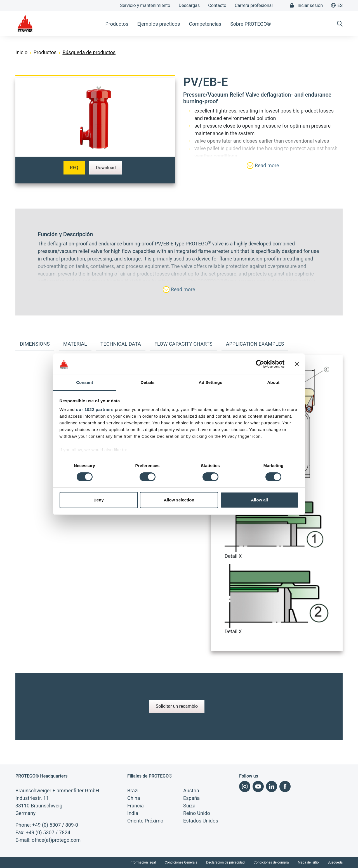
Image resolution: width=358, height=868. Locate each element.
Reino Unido (197, 813)
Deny (99, 500)
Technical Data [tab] (121, 344)
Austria (191, 791)
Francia (136, 806)
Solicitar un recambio (177, 706)
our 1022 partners (95, 409)
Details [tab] (148, 382)
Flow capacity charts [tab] (183, 344)
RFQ (74, 168)
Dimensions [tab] (35, 344)
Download (106, 168)
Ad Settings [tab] (210, 382)
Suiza (189, 806)
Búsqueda (335, 862)
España (191, 798)
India (133, 813)
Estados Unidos (201, 821)
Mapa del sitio (308, 862)
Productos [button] (117, 24)
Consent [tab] (85, 382)
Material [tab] (75, 344)
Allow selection (179, 500)
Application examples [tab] (255, 344)
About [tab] (274, 382)
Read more (263, 166)
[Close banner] (297, 364)
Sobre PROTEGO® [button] (250, 24)
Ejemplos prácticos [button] (159, 24)
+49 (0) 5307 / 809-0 (55, 825)
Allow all (259, 500)
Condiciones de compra (271, 862)
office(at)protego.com (56, 840)
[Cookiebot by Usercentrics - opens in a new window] (260, 364)
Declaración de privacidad (225, 862)
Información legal (143, 862)
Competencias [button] (205, 24)
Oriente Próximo (145, 821)
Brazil (133, 791)
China (134, 798)
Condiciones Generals (181, 862)
